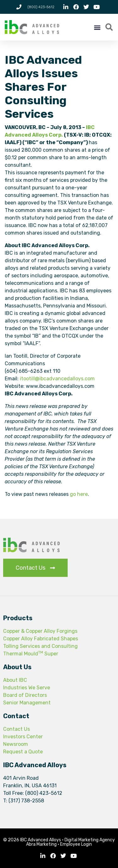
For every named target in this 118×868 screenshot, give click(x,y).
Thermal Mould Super (31, 654)
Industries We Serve (27, 688)
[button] (97, 27)
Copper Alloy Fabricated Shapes (41, 639)
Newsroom (16, 744)
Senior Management (27, 703)
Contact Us (17, 729)
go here (79, 494)
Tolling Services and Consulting (40, 646)
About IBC (15, 680)
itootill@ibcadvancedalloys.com (57, 379)
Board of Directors (25, 695)
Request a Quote (23, 752)
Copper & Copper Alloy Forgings (40, 631)
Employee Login (76, 844)
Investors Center (23, 737)
